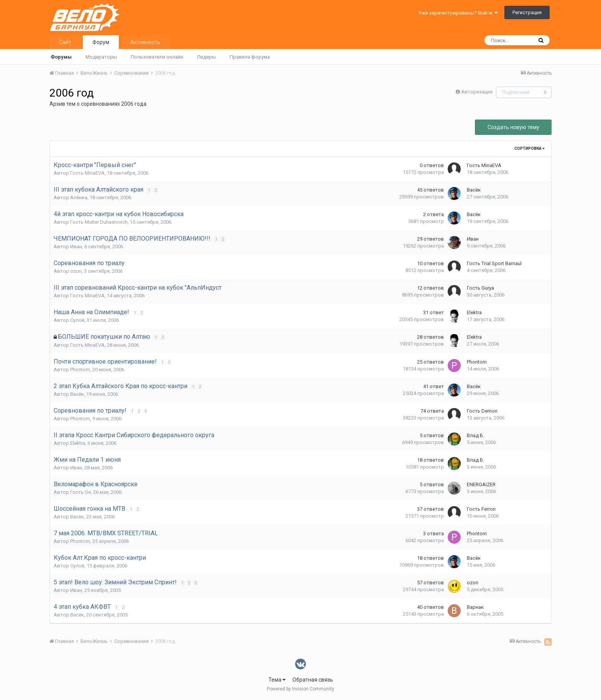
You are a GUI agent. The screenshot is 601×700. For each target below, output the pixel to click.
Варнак (475, 607)
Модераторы (101, 57)
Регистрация (527, 12)
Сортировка (530, 148)
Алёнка (79, 198)
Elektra (474, 312)
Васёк (474, 190)
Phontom (80, 370)
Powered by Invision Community (300, 689)
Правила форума (250, 57)
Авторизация (477, 92)
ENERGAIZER (481, 484)
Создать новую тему (513, 127)
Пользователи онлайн (157, 57)
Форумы (61, 57)
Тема (277, 680)
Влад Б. (475, 435)
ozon (76, 271)
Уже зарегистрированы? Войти (458, 13)
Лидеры (206, 57)
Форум (101, 42)
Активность (145, 42)
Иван (76, 247)
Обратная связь (313, 680)
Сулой (77, 320)
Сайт (65, 42)
